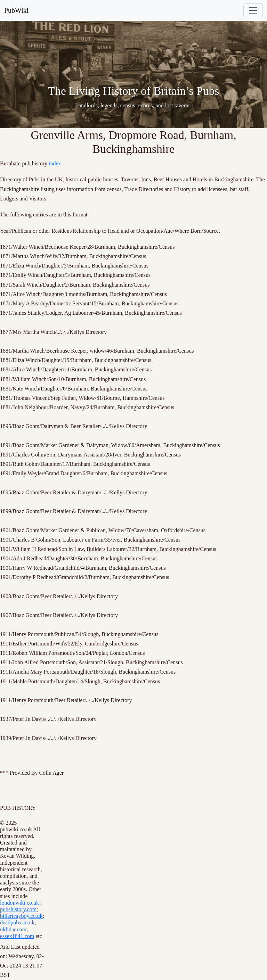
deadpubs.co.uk (17, 923)
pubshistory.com (18, 909)
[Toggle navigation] (253, 10)
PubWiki (16, 10)
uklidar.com (13, 929)
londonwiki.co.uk (20, 903)
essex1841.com (17, 936)
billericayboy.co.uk (21, 916)
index (55, 163)
